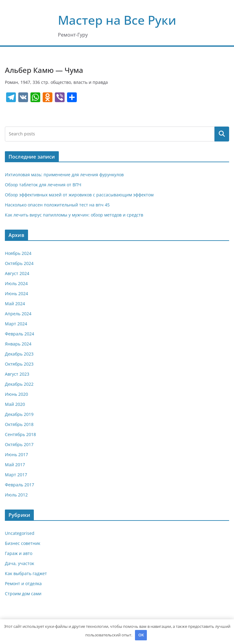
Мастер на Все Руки (117, 20)
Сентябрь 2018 (20, 434)
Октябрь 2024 (19, 263)
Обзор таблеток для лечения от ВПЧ (43, 185)
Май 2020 (15, 404)
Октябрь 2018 (19, 424)
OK (141, 635)
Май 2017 (15, 465)
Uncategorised (20, 533)
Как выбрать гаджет (26, 573)
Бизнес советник (23, 543)
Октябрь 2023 (19, 364)
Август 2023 (17, 374)
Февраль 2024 (19, 334)
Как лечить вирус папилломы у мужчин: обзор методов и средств (74, 215)
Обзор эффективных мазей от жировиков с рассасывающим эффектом (79, 195)
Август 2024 (17, 273)
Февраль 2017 (19, 485)
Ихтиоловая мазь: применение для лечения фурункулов (64, 175)
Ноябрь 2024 (18, 253)
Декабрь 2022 (19, 384)
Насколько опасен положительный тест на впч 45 (57, 205)
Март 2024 (16, 324)
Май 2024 (15, 304)
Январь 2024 (18, 344)
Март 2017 (16, 475)
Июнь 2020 (16, 394)
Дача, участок (19, 563)
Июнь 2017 (16, 454)
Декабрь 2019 (19, 414)
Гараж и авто (19, 553)
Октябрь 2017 (19, 444)
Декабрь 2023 (19, 354)
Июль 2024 (16, 283)
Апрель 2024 (18, 314)
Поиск (222, 134)
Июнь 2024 (16, 293)
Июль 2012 (16, 495)
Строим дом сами (23, 594)
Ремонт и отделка (23, 583)
